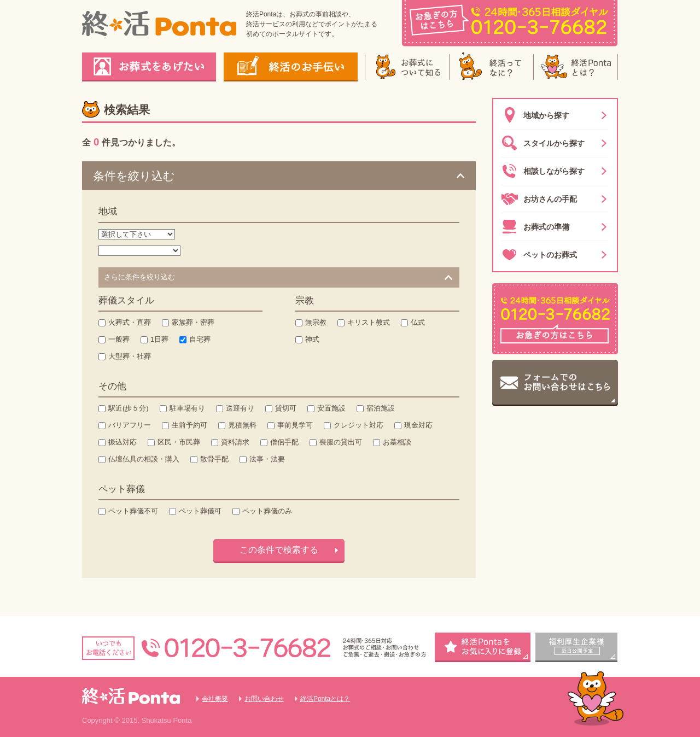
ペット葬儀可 (200, 511)
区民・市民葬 (179, 442)
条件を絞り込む (134, 176)
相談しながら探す (543, 171)
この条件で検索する (279, 550)
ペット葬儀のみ (267, 511)
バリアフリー (130, 425)
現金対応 (418, 425)
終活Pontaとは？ (325, 699)
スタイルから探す (543, 143)
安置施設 (331, 408)
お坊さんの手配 (539, 199)
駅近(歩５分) (129, 408)
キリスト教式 (369, 322)
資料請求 (235, 442)
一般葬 (119, 339)
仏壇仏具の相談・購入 (144, 459)
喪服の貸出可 (341, 442)
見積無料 (242, 425)
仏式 (418, 322)
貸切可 (286, 408)
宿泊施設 (381, 408)
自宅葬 (200, 339)
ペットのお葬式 (539, 255)
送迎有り (240, 408)
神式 (312, 339)
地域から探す (535, 115)
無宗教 (316, 322)
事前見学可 (295, 425)
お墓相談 (397, 442)
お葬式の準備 (535, 227)
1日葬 (159, 339)
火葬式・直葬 (130, 322)
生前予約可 (189, 425)
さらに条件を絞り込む (139, 277)
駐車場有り (187, 408)
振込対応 (122, 442)
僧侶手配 (284, 442)
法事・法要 (267, 459)
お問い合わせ (264, 699)
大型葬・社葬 (130, 356)
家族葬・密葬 (193, 322)
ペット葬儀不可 (133, 511)
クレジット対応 (358, 425)
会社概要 (215, 699)
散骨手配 (214, 459)
